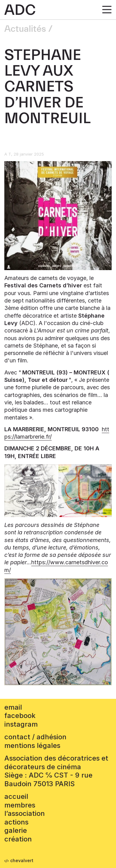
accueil (16, 796)
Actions (16, 822)
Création (18, 839)
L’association (25, 813)
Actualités (25, 29)
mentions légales (32, 745)
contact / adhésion (35, 737)
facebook (20, 716)
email (13, 707)
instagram (21, 724)
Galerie (16, 830)
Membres (20, 805)
